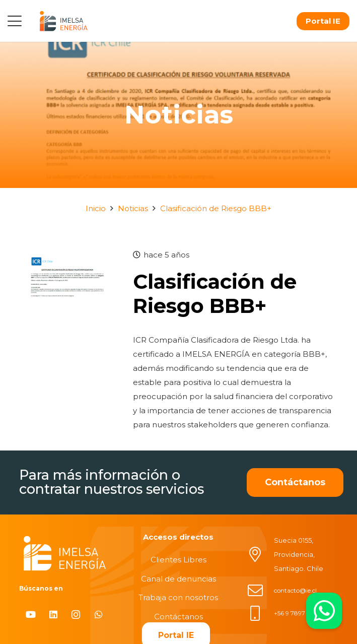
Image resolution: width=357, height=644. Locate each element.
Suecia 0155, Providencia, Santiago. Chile (299, 554)
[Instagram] (76, 615)
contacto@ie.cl (295, 590)
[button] (15, 21)
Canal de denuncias (178, 579)
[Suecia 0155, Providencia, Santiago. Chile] (260, 554)
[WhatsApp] (98, 615)
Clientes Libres (178, 560)
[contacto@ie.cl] (260, 591)
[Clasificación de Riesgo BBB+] (65, 255)
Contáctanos (178, 617)
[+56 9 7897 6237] (260, 613)
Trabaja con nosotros (178, 597)
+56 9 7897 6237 (297, 613)
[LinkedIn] (53, 615)
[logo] (63, 21)
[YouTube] (30, 615)
